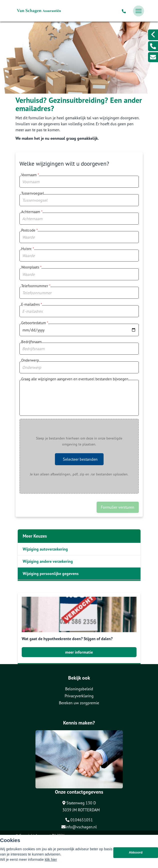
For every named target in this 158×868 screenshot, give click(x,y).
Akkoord (136, 855)
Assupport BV (46, 835)
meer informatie (79, 652)
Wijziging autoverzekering (45, 549)
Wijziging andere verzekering (48, 561)
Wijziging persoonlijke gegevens (51, 574)
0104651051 (79, 820)
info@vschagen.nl (79, 827)
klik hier (51, 862)
